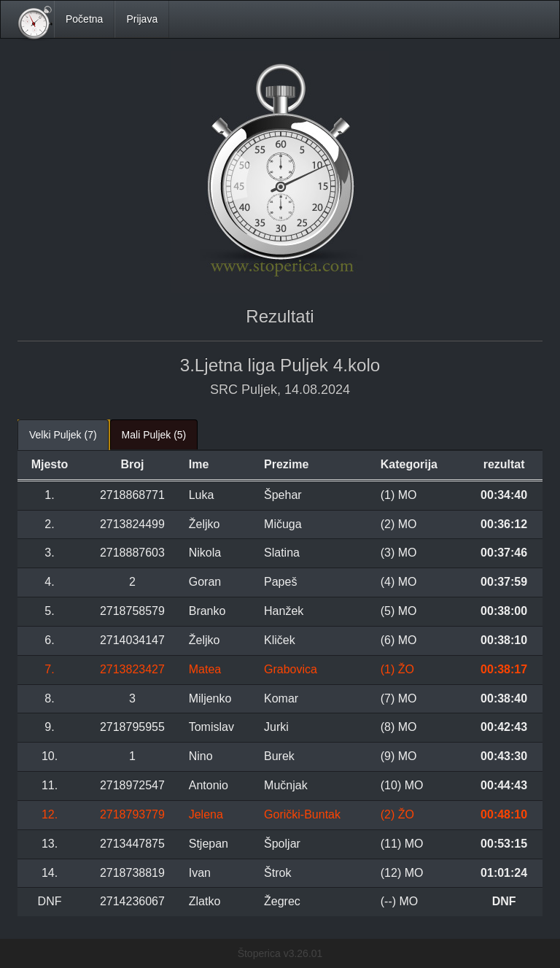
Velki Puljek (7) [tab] (63, 435)
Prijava (142, 19)
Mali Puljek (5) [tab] (154, 435)
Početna (84, 19)
